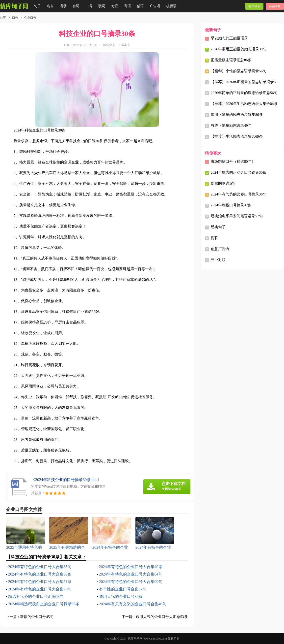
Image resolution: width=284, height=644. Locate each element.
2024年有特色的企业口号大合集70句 (40, 589)
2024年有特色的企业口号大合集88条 (40, 574)
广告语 (155, 6)
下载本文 (124, 45)
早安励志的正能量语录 (229, 38)
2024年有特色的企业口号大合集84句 (131, 574)
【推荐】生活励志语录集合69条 (237, 136)
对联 (115, 6)
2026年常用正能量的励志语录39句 (239, 49)
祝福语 (171, 6)
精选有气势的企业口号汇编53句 (36, 596)
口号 (89, 6)
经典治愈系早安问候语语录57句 (237, 216)
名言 (50, 6)
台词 (76, 6)
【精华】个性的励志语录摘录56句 (239, 71)
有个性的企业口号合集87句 (123, 589)
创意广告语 (220, 249)
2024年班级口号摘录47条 (231, 205)
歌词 (102, 6)
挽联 (214, 238)
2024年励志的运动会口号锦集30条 (239, 172)
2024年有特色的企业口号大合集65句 (40, 567)
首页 (3, 18)
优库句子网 (135, 639)
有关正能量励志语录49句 (231, 126)
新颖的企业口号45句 (37, 617)
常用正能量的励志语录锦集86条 (237, 115)
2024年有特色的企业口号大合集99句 (131, 582)
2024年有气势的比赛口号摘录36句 (239, 194)
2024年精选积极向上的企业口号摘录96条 (44, 604)
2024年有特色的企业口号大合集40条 (131, 567)
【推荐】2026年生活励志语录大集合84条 (244, 104)
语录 (63, 6)
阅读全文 (109, 45)
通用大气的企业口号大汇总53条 (162, 617)
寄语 (128, 6)
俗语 (140, 6)
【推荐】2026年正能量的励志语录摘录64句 (246, 82)
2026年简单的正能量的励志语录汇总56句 (244, 93)
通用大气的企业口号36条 (121, 596)
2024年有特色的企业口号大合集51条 (40, 582)
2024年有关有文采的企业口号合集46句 (133, 604)
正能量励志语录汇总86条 (231, 60)
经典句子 (218, 227)
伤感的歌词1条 (223, 183)
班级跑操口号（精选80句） (233, 161)
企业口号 (30, 18)
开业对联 (218, 260)
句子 (37, 6)
